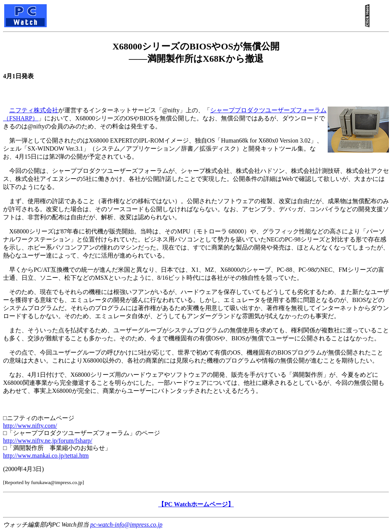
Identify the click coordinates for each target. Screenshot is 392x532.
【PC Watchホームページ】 (196, 504)
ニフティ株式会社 (34, 110)
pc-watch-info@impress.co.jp (126, 525)
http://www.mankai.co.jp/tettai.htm (46, 456)
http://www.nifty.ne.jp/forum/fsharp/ (48, 441)
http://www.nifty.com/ (30, 426)
